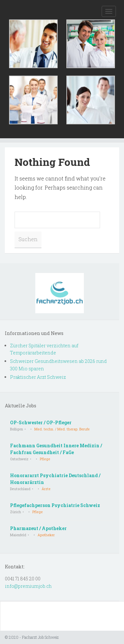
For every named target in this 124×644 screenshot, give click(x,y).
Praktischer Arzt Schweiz (38, 377)
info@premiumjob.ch (28, 586)
